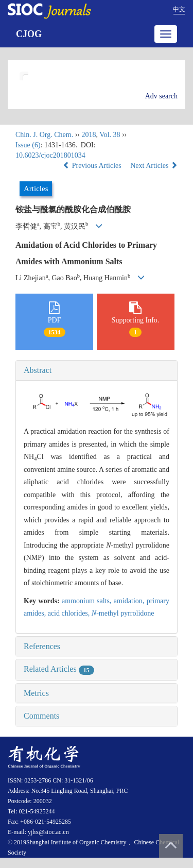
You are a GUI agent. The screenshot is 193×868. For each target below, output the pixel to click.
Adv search (161, 96)
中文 (179, 9)
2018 (89, 135)
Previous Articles (93, 166)
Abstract (38, 370)
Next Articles (154, 166)
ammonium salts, (88, 601)
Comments (41, 716)
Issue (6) (28, 145)
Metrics (36, 693)
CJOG (29, 34)
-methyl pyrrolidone (123, 613)
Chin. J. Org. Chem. (44, 135)
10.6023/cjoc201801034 (50, 155)
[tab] (97, 370)
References (42, 646)
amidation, (130, 601)
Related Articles (59, 669)
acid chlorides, (70, 613)
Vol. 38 (110, 135)
